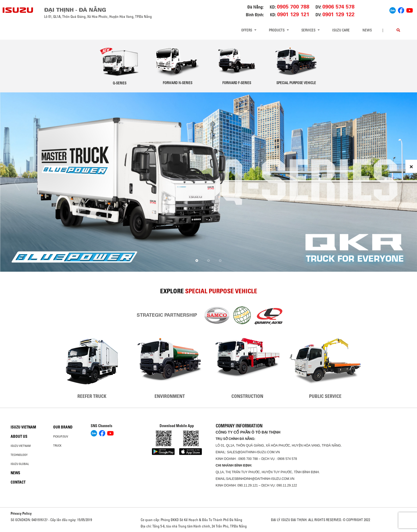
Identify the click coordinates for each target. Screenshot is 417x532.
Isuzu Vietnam (23, 427)
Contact (18, 482)
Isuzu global (20, 464)
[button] (197, 261)
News (367, 30)
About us (19, 436)
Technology (19, 455)
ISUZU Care (341, 30)
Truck (57, 446)
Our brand (63, 427)
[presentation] (17, 182)
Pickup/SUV (61, 436)
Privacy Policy (21, 513)
